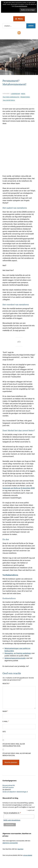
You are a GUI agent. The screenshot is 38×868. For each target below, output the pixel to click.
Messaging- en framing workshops (18, 653)
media (23, 94)
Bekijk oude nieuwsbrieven (12, 820)
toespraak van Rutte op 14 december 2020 (19, 488)
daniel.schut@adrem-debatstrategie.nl (15, 792)
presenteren (25, 97)
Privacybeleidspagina (21, 6)
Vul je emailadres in (12, 813)
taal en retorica (9, 100)
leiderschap (16, 94)
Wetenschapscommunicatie (15, 658)
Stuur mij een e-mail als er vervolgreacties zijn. (14, 745)
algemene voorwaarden (10, 843)
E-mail (6, 721)
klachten (20, 849)
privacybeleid (28, 855)
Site (4, 732)
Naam (5, 711)
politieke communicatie (11, 97)
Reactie (6, 684)
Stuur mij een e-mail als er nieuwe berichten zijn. (17, 754)
